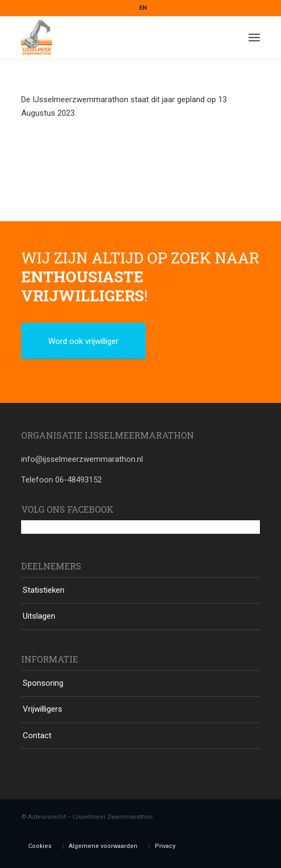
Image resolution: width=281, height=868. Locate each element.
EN (143, 8)
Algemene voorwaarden (103, 846)
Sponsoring (43, 683)
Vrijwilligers (43, 709)
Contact (37, 736)
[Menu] (254, 37)
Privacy (165, 846)
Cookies (40, 846)
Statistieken (44, 590)
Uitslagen (39, 616)
